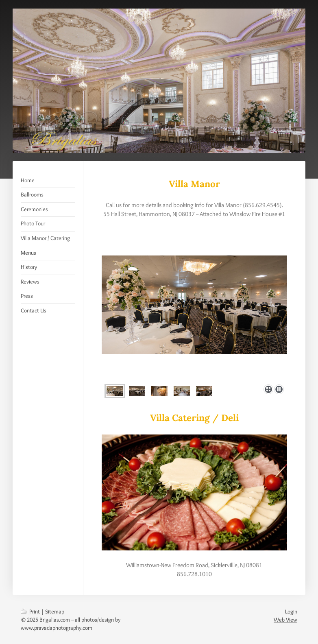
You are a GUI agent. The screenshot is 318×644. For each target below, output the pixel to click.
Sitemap (55, 611)
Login (291, 611)
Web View (285, 620)
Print (31, 611)
